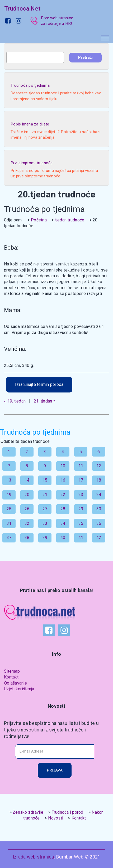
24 (99, 495)
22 (63, 495)
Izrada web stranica (33, 857)
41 (81, 538)
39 (45, 538)
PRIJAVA (55, 770)
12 (99, 466)
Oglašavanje (15, 683)
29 (81, 509)
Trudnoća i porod (68, 812)
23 (81, 495)
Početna (39, 220)
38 (27, 538)
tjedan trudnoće (70, 220)
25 (9, 509)
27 (45, 509)
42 (99, 538)
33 (45, 523)
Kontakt (11, 677)
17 (81, 480)
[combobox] (35, 57)
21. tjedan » (45, 401)
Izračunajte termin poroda (39, 384)
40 (63, 538)
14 (27, 480)
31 (9, 523)
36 (99, 523)
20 (27, 495)
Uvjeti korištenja (19, 689)
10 (63, 466)
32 (27, 523)
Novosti (56, 818)
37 (9, 538)
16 (63, 480)
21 (45, 495)
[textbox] (35, 57)
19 (9, 495)
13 (9, 480)
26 (27, 509)
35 (81, 523)
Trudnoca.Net (22, 9)
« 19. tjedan (15, 401)
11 (81, 466)
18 (99, 480)
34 (63, 523)
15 (45, 480)
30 (99, 509)
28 (63, 509)
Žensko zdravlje (28, 812)
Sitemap (12, 671)
